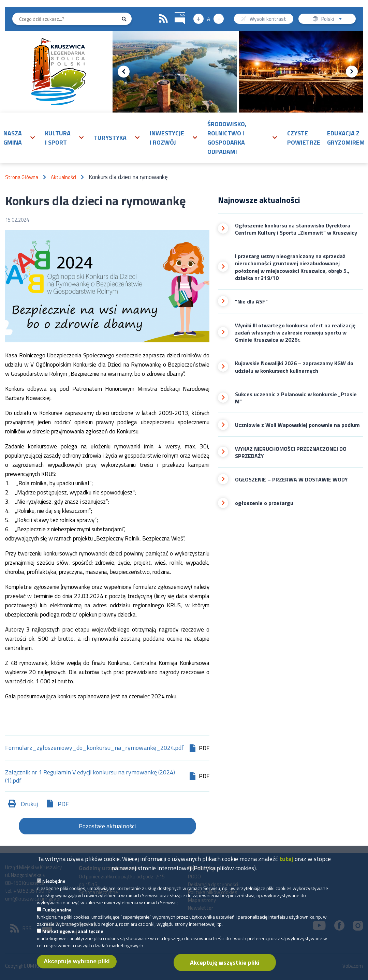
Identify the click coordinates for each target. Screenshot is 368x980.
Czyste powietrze (304, 138)
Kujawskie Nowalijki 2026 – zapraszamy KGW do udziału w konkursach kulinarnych (294, 367)
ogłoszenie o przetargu (264, 503)
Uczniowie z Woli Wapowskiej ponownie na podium (297, 425)
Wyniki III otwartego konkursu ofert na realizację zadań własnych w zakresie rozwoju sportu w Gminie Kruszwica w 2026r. (295, 333)
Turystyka (110, 138)
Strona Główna (22, 177)
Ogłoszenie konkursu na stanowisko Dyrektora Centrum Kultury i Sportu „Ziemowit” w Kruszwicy (296, 229)
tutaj (286, 868)
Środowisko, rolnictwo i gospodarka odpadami (227, 138)
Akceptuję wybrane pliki (77, 970)
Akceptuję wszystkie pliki (225, 971)
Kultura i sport (58, 138)
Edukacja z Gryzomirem (346, 138)
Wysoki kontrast (268, 20)
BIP (175, 11)
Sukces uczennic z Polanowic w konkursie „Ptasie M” (296, 398)
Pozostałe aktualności (107, 826)
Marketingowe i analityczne (73, 940)
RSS (163, 19)
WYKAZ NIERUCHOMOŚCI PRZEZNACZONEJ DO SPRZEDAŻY (291, 453)
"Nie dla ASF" (251, 302)
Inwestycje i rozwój (167, 138)
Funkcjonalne (57, 918)
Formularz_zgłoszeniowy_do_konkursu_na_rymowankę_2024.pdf (94, 748)
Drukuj (29, 804)
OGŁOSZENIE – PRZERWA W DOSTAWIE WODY (291, 480)
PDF (63, 804)
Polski (333, 20)
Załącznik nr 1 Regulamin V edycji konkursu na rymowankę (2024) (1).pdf (90, 776)
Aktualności (63, 177)
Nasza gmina (13, 138)
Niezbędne (54, 890)
